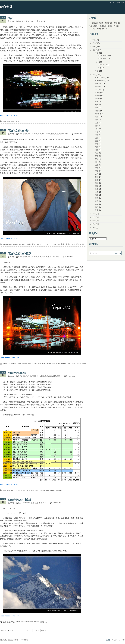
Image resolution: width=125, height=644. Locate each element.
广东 (97, 156)
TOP (123, 640)
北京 (97, 117)
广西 (97, 159)
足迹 (27, 21)
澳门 (97, 207)
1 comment (78, 134)
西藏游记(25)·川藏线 (19, 500)
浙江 (97, 153)
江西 (97, 183)
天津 (97, 198)
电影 (94, 47)
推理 (94, 228)
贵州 (97, 177)
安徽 (97, 171)
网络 (94, 224)
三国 (94, 214)
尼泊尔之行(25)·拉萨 (19, 254)
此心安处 (6, 7)
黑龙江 (98, 114)
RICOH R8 (102, 65)
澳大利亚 (98, 84)
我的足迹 (120, 3)
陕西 (97, 147)
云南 (97, 123)
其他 (99, 68)
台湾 (97, 174)
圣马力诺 (98, 90)
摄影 (23, 21)
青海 (97, 201)
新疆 (97, 186)
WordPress (116, 640)
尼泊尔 (61, 134)
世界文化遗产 (23, 134)
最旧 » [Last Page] (44, 631)
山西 (97, 138)
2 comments (56, 503)
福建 (97, 141)
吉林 (97, 204)
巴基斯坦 (98, 87)
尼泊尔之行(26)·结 (18, 131)
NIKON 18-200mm (19, 244)
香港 (97, 210)
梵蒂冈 (98, 99)
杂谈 (94, 221)
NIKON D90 (46, 134)
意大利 (98, 93)
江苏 (97, 132)
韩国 (97, 108)
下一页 (37, 631)
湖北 (97, 129)
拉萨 (10, 18)
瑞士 (97, 105)
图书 (94, 43)
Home (112, 3)
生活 (94, 217)
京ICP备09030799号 (20, 640)
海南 (97, 195)
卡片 (97, 62)
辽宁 (97, 180)
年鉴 (94, 40)
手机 (19, 21)
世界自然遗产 (100, 81)
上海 (97, 192)
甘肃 (97, 144)
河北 (97, 162)
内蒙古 (98, 111)
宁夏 (97, 168)
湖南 (97, 150)
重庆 (59, 376)
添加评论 (42, 21)
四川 (55, 376)
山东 (97, 165)
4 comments (69, 257)
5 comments (71, 376)
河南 (97, 135)
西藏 (31, 21)
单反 (40, 134)
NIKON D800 (33, 134)
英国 (97, 102)
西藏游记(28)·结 (17, 373)
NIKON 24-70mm (53, 244)
